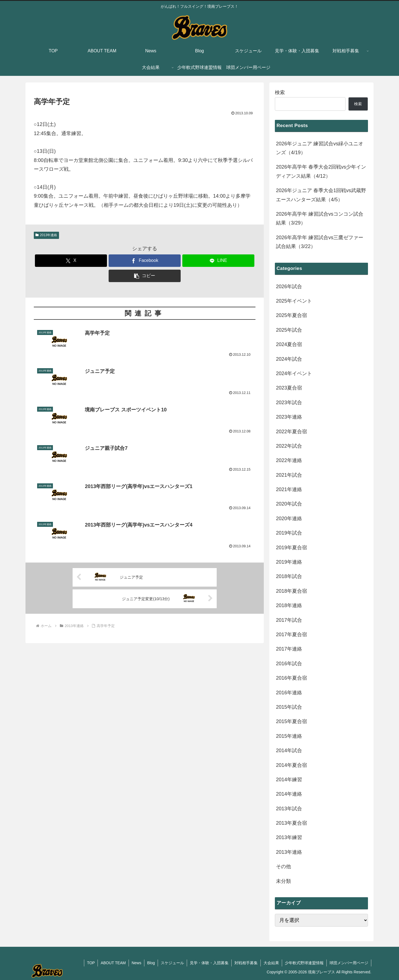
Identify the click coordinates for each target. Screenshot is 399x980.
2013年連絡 (46, 235)
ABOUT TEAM (113, 963)
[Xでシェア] (71, 261)
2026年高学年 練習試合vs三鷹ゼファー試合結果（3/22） (320, 242)
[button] (145, 276)
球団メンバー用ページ (349, 963)
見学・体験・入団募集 (209, 963)
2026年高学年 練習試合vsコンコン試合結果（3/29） (320, 218)
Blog (151, 963)
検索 (280, 92)
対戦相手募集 (246, 963)
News (136, 963)
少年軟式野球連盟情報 (304, 963)
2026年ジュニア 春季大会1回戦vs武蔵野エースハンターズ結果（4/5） (321, 195)
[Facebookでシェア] (145, 261)
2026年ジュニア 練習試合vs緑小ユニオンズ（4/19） (320, 148)
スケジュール (172, 963)
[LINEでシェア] (218, 261)
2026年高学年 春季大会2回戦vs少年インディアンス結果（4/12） (321, 171)
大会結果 (271, 963)
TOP (91, 963)
